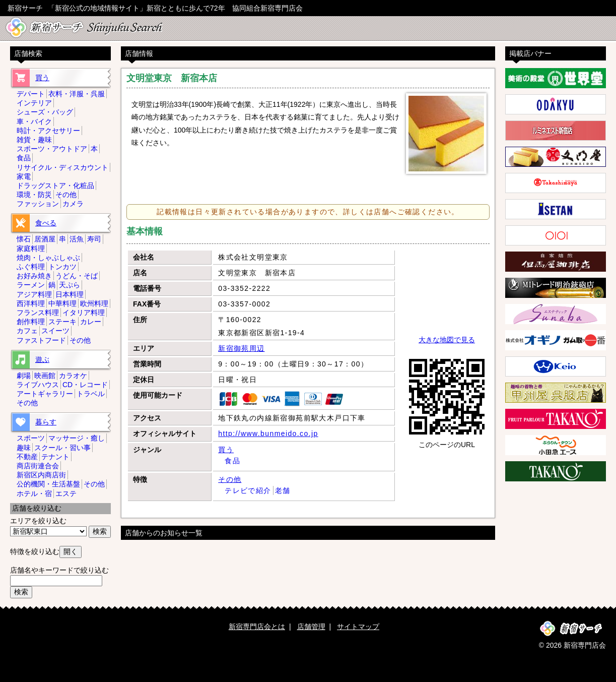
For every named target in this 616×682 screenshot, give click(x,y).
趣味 (24, 448)
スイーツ (55, 331)
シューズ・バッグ (45, 112)
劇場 (24, 376)
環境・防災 (34, 195)
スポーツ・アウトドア (52, 149)
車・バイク (34, 121)
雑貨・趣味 (34, 140)
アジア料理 (34, 294)
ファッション (38, 204)
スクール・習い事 (62, 448)
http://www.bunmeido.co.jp (268, 433)
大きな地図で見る (447, 340)
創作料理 (31, 322)
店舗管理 (311, 627)
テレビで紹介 (248, 490)
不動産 (27, 457)
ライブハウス (38, 385)
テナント (55, 457)
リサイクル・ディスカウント (62, 167)
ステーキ (62, 322)
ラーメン (31, 285)
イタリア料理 (84, 313)
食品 (232, 461)
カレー (91, 322)
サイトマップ (358, 627)
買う (226, 450)
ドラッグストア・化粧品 (55, 185)
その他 (230, 479)
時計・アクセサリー (48, 131)
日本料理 (70, 294)
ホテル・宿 (34, 493)
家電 (24, 176)
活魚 (77, 239)
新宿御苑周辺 (241, 348)
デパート (31, 94)
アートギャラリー (45, 394)
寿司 (94, 239)
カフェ (27, 331)
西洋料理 (31, 303)
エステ (66, 493)
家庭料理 (31, 249)
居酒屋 (45, 239)
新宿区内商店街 (41, 475)
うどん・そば (77, 276)
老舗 (283, 490)
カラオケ (73, 376)
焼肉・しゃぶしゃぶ (48, 258)
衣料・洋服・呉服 (77, 94)
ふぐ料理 (31, 267)
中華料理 (62, 303)
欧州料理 (94, 303)
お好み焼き (34, 276)
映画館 (45, 376)
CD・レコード (85, 385)
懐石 (24, 239)
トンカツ (62, 267)
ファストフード (41, 340)
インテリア (34, 103)
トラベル (91, 394)
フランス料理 (38, 313)
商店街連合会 (38, 466)
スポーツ (31, 438)
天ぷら (70, 285)
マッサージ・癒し (77, 438)
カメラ (73, 204)
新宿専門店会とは (257, 627)
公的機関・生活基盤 (48, 484)
